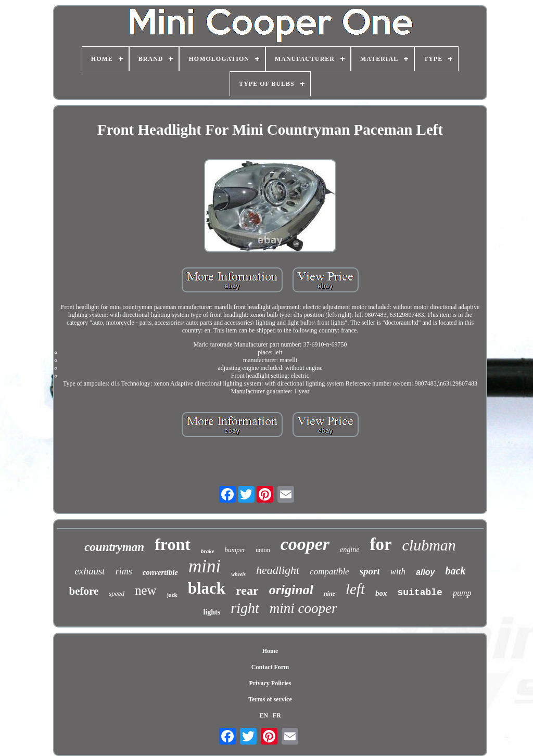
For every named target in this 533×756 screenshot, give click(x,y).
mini (205, 566)
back (456, 571)
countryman (114, 547)
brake (208, 551)
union (263, 550)
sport (370, 571)
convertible (160, 572)
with (398, 572)
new (146, 590)
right (245, 608)
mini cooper (303, 608)
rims (124, 571)
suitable (420, 593)
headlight (278, 570)
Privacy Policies (270, 683)
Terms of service (270, 699)
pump (462, 593)
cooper (305, 544)
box (381, 593)
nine (329, 594)
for (380, 544)
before (84, 591)
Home (270, 651)
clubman (429, 545)
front (173, 544)
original (291, 590)
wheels (238, 574)
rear (247, 591)
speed (117, 593)
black (207, 588)
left (355, 589)
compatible (329, 572)
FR (277, 715)
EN (264, 715)
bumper (235, 550)
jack (172, 595)
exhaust (90, 571)
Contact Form (270, 667)
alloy (425, 572)
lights (212, 612)
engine (350, 550)
